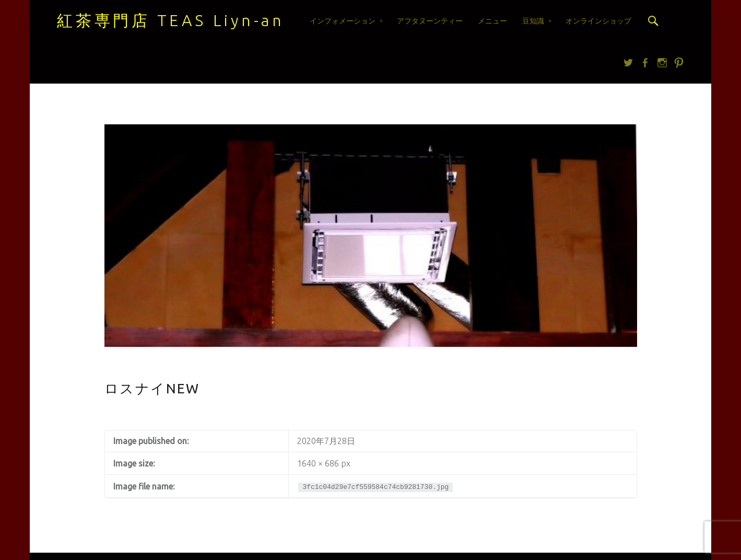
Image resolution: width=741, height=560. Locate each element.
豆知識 (533, 21)
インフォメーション (343, 21)
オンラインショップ (598, 21)
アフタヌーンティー (430, 21)
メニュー (492, 21)
